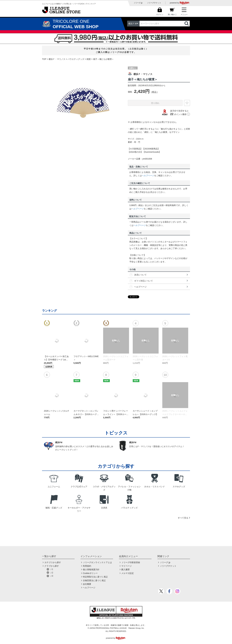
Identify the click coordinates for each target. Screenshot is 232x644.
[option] (83, 104)
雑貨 (89, 59)
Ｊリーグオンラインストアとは (97, 562)
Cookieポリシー (90, 573)
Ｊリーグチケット (154, 3)
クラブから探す (52, 566)
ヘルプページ (148, 176)
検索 (187, 24)
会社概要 (87, 584)
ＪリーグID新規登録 (131, 562)
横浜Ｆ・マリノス (57, 59)
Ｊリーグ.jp (138, 3)
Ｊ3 (51, 576)
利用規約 (87, 566)
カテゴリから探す (53, 562)
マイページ (127, 566)
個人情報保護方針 (91, 569)
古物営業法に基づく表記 (94, 580)
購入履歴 (125, 569)
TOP (44, 59)
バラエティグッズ (76, 59)
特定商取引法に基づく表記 (95, 577)
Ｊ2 (51, 573)
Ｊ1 (51, 569)
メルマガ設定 (128, 573)
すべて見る (183, 518)
